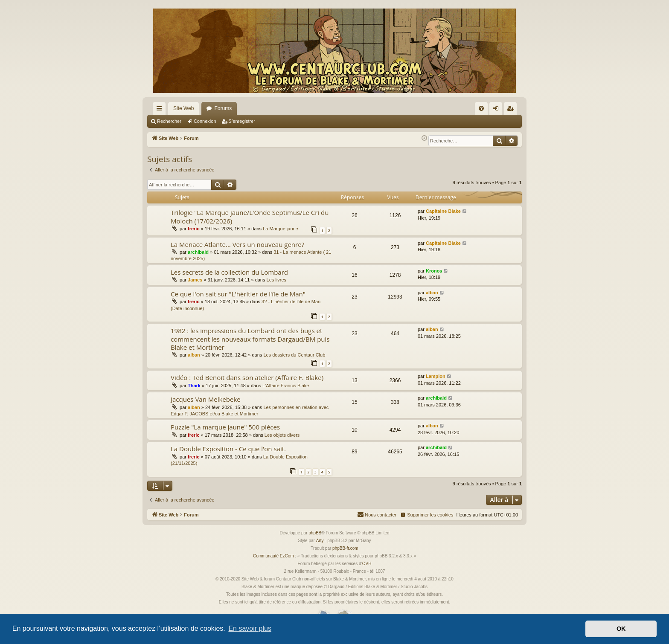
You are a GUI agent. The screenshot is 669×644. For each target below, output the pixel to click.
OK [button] (621, 629)
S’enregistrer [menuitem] (512, 110)
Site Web (183, 108)
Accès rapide (161, 110)
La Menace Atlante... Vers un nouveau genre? (237, 244)
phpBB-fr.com (345, 548)
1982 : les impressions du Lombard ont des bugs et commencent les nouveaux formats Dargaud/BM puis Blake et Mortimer (250, 339)
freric (194, 229)
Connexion (205, 121)
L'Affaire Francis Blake (286, 386)
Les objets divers (282, 435)
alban (432, 293)
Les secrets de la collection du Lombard (229, 272)
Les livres (276, 280)
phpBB (315, 533)
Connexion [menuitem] (498, 110)
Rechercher (169, 121)
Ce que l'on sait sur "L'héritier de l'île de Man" (238, 294)
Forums (223, 108)
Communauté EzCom (273, 556)
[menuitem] (481, 108)
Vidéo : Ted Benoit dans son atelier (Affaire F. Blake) (247, 377)
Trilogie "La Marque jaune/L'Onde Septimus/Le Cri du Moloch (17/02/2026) (250, 216)
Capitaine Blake (443, 211)
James (195, 280)
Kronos (434, 271)
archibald (198, 252)
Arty (320, 541)
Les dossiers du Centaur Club (294, 355)
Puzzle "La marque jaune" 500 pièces (225, 427)
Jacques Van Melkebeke (206, 399)
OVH (367, 564)
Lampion (436, 376)
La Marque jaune (281, 229)
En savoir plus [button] (250, 628)
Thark (194, 386)
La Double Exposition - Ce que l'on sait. (228, 449)
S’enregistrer (242, 121)
